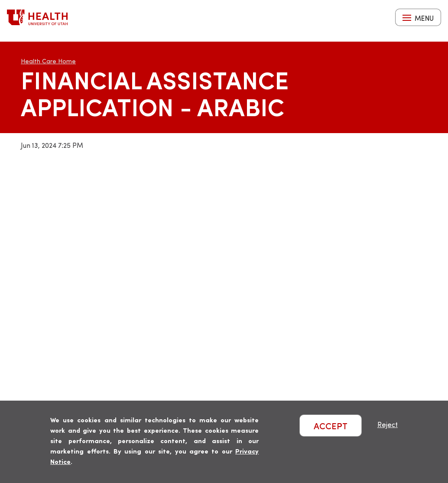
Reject (388, 424)
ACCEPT (331, 426)
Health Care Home (48, 61)
